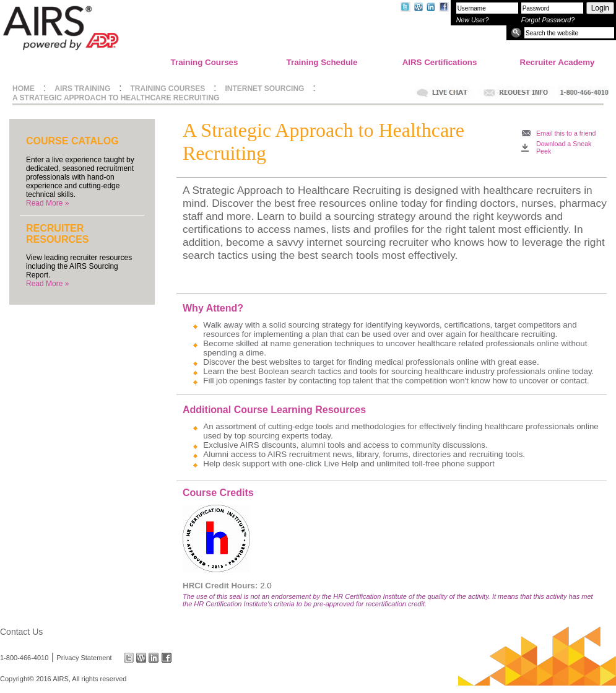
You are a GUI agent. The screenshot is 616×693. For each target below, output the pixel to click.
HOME (24, 89)
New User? (473, 20)
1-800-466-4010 (24, 658)
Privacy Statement (84, 658)
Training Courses (205, 62)
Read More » (47, 203)
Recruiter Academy (557, 62)
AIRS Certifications (440, 62)
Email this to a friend (566, 133)
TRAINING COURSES (168, 89)
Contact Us (21, 632)
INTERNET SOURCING (264, 89)
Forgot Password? (548, 20)
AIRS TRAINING (82, 89)
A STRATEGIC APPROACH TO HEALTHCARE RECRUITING (116, 98)
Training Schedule (322, 62)
